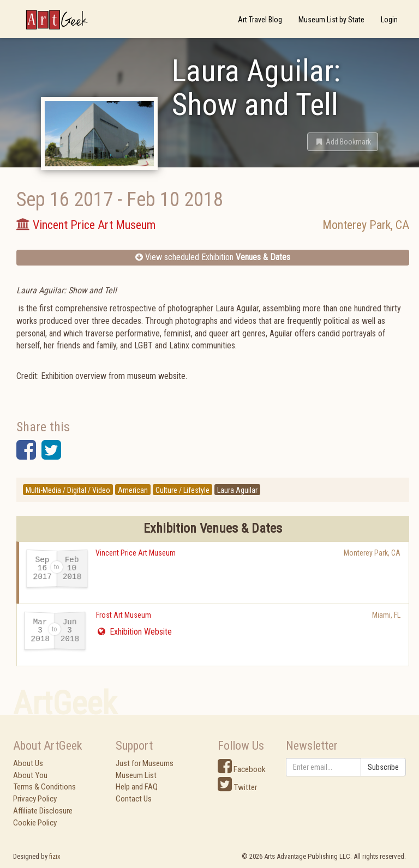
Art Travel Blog (260, 20)
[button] (343, 142)
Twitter (237, 787)
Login (389, 20)
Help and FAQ (137, 787)
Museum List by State (331, 20)
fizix (55, 856)
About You (30, 775)
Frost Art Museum (124, 615)
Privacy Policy (35, 799)
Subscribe (383, 767)
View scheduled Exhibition (213, 257)
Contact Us (134, 799)
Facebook (242, 769)
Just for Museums (145, 763)
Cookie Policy (35, 823)
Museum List (136, 775)
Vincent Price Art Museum (136, 553)
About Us (28, 763)
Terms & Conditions (44, 787)
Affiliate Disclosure (43, 811)
